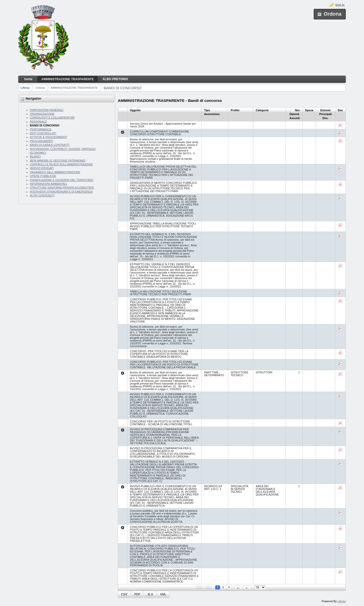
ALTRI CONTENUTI (42, 195)
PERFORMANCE (41, 129)
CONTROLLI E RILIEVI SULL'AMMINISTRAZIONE (61, 164)
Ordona (40, 88)
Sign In (340, 5)
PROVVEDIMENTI (41, 141)
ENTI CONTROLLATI (43, 133)
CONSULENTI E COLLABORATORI (52, 118)
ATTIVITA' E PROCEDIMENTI (48, 137)
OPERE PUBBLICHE (43, 176)
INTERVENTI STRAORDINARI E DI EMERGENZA (61, 192)
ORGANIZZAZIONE (42, 114)
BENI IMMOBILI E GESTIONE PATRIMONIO (58, 161)
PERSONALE (38, 122)
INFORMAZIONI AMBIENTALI (48, 184)
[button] (124, 594)
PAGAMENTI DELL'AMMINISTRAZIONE (55, 172)
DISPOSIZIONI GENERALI (47, 110)
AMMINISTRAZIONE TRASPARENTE (74, 88)
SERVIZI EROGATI (42, 168)
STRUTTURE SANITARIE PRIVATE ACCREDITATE (62, 188)
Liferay (25, 88)
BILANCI (35, 156)
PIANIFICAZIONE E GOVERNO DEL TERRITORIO (62, 180)
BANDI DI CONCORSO (123, 88)
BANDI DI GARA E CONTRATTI (50, 145)
